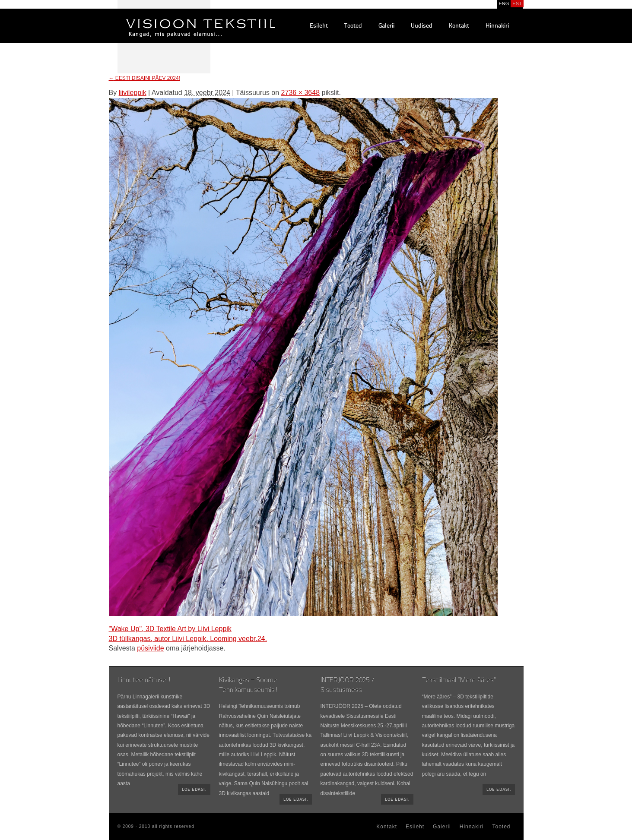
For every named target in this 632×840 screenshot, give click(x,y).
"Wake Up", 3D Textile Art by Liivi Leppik (170, 629)
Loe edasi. (194, 790)
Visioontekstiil (181, 18)
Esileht (319, 26)
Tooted (353, 26)
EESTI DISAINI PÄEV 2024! (145, 78)
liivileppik (133, 93)
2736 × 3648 (300, 93)
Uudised (422, 26)
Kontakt (459, 26)
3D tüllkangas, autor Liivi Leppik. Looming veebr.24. (188, 639)
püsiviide (150, 648)
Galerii (386, 26)
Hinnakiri (497, 26)
